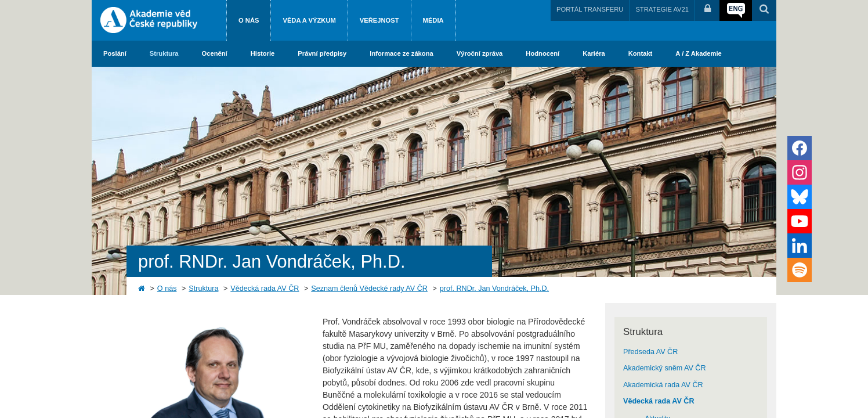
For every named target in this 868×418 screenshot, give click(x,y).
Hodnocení (542, 53)
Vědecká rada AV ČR (265, 289)
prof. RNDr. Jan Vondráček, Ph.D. (494, 289)
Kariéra (594, 53)
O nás (249, 20)
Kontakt (641, 53)
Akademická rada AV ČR (663, 385)
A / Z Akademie (698, 53)
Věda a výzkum (309, 20)
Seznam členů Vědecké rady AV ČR (369, 289)
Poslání (115, 53)
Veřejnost (379, 20)
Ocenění (215, 53)
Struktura (164, 53)
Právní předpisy (322, 53)
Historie (263, 53)
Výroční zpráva (480, 53)
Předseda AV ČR (650, 352)
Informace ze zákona (401, 53)
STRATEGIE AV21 (662, 9)
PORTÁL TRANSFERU (590, 9)
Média (433, 20)
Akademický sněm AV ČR (665, 368)
